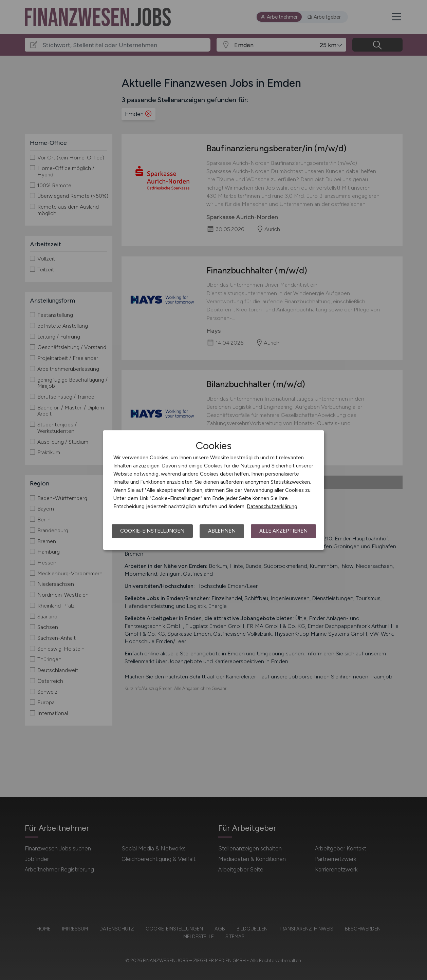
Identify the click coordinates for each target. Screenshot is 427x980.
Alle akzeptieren (283, 531)
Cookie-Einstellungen (152, 531)
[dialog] (213, 490)
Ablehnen (222, 531)
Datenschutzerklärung (272, 506)
